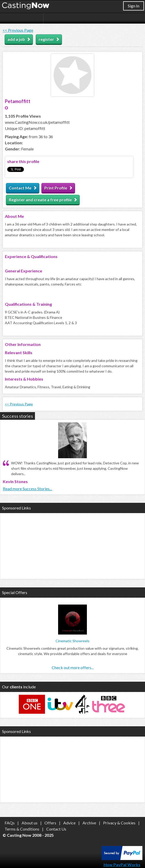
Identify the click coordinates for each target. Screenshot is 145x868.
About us (30, 823)
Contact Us (56, 829)
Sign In (134, 6)
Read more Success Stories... (27, 489)
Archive (89, 823)
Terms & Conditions (22, 829)
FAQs (10, 823)
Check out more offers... (73, 667)
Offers (50, 823)
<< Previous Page (18, 30)
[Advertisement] (72, 545)
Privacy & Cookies (119, 823)
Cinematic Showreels (72, 641)
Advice (69, 823)
